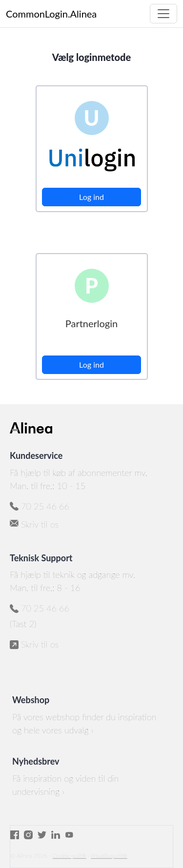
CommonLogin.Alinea (51, 14)
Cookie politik (70, 856)
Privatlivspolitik (109, 856)
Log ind (91, 197)
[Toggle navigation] (163, 14)
